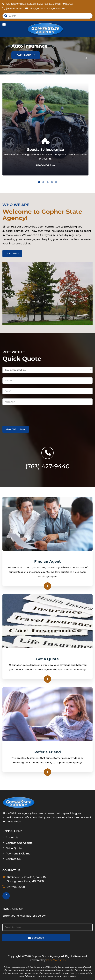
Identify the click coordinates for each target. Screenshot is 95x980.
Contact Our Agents (19, 843)
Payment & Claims (18, 854)
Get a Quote (14, 848)
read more (45, 165)
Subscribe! (36, 938)
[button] (7, 56)
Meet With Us (16, 429)
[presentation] (22, 414)
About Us (12, 837)
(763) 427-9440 (13, 8)
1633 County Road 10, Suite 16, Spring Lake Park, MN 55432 (38, 4)
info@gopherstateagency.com (45, 8)
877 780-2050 (16, 887)
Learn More (26, 55)
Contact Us (13, 859)
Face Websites (56, 960)
